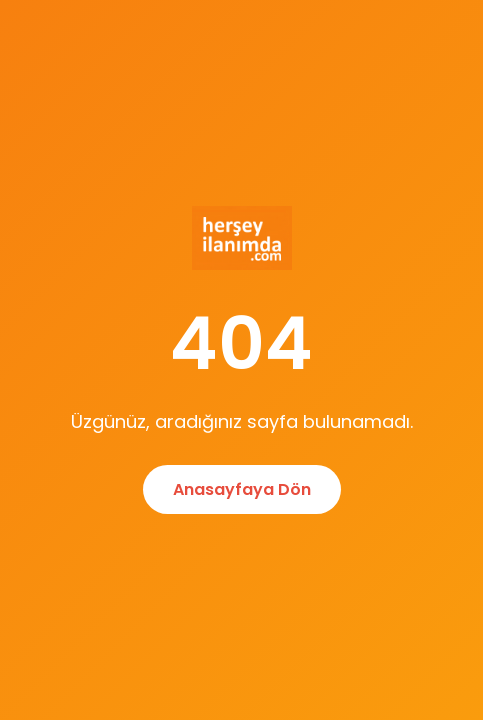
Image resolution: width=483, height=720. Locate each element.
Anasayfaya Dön (242, 489)
